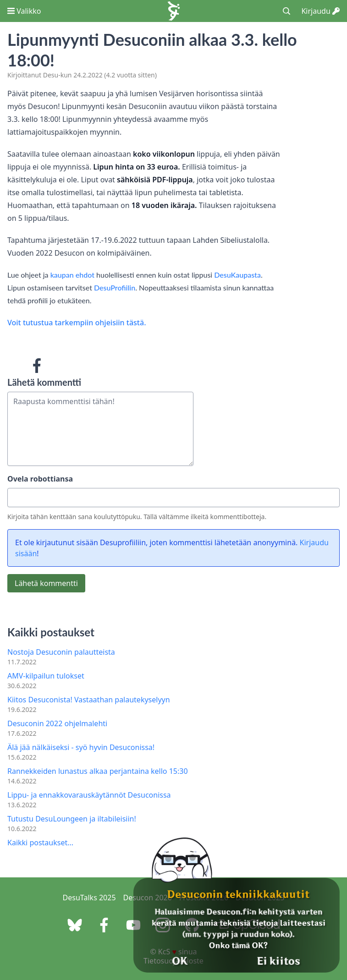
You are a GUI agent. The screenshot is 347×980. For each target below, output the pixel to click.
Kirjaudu (320, 11)
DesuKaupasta (237, 275)
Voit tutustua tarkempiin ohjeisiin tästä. (77, 323)
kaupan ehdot (72, 275)
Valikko (24, 11)
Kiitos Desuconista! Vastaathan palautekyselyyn (89, 700)
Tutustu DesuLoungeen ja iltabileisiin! (72, 819)
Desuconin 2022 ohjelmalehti (57, 723)
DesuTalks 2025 (89, 898)
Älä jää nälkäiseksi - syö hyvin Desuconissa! (81, 747)
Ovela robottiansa (40, 479)
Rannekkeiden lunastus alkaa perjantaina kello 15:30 (98, 771)
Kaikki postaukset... (40, 843)
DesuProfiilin (115, 287)
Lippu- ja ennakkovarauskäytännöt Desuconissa (89, 795)
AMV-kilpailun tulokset (46, 676)
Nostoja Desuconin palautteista (61, 652)
